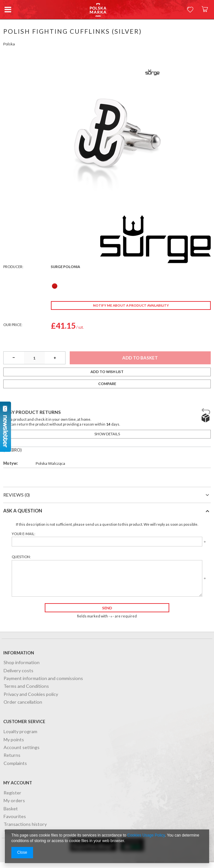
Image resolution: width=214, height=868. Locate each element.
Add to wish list (107, 372)
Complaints (15, 763)
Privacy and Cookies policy (31, 694)
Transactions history (25, 824)
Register (12, 793)
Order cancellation (23, 702)
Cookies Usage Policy (146, 835)
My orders (14, 801)
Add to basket (140, 358)
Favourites (15, 817)
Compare (107, 384)
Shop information (22, 663)
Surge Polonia (65, 267)
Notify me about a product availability (131, 305)
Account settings (22, 748)
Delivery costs (18, 671)
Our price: (13, 325)
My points (14, 740)
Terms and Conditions (26, 686)
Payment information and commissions (43, 679)
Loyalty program (20, 732)
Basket (11, 809)
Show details (107, 434)
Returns (12, 755)
